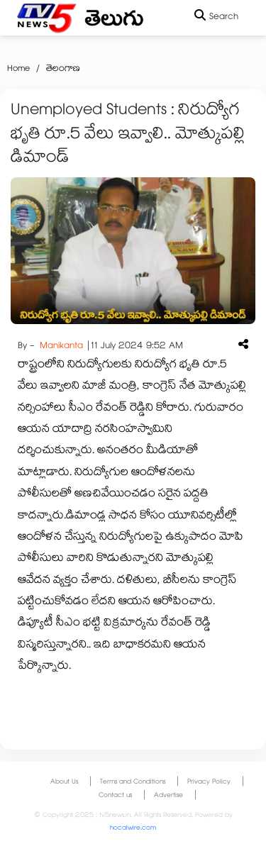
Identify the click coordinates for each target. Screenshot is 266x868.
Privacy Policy (209, 783)
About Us (64, 783)
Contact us (115, 796)
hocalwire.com (133, 829)
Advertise (168, 796)
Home (18, 69)
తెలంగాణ (63, 69)
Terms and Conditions (133, 783)
